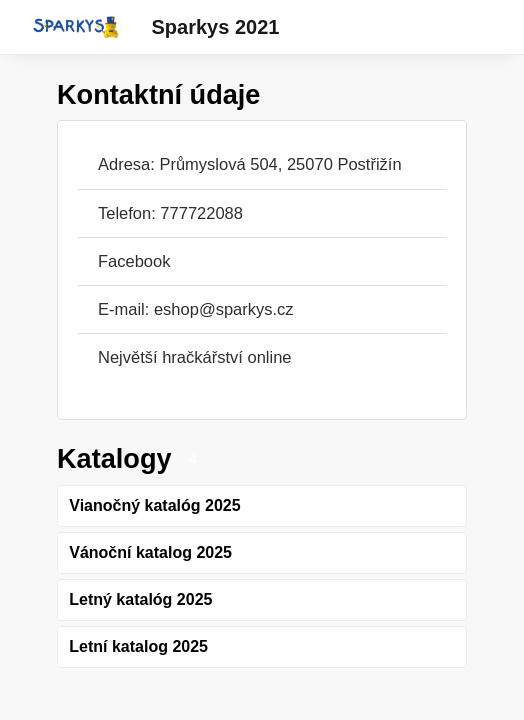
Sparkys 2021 (216, 27)
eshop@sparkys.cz (224, 309)
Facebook (134, 261)
